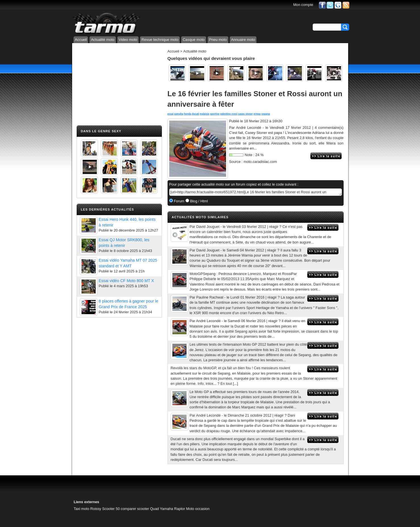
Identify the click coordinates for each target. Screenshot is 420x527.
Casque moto (194, 40)
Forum (179, 201)
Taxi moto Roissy (88, 509)
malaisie (204, 114)
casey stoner (245, 114)
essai (171, 114)
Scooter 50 (111, 509)
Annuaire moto (243, 40)
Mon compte (303, 5)
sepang (266, 114)
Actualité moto (103, 40)
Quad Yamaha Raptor (167, 509)
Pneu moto (218, 40)
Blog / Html (198, 201)
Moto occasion (198, 509)
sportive (215, 114)
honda (188, 114)
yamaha (179, 114)
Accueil (81, 40)
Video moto (128, 40)
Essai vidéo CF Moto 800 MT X (127, 281)
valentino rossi (229, 114)
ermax (257, 114)
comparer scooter (135, 509)
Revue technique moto (160, 40)
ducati (196, 114)
